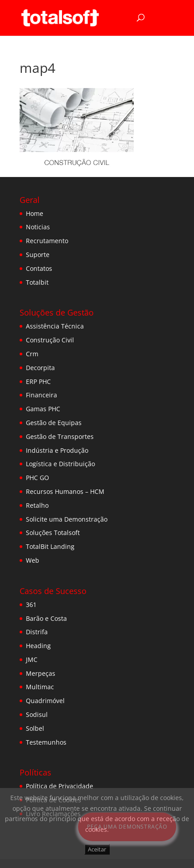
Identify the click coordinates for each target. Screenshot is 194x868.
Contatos (39, 268)
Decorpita (40, 368)
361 (31, 605)
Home (35, 213)
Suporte (38, 255)
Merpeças (41, 673)
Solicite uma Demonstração (67, 519)
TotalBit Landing (50, 546)
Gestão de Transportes (60, 436)
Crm (32, 354)
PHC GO (37, 478)
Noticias (38, 227)
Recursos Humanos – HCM (65, 491)
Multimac (40, 687)
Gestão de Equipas (54, 423)
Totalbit (37, 282)
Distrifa (37, 632)
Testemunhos (46, 742)
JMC (32, 659)
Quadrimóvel (45, 701)
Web (33, 560)
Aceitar (97, 849)
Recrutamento (47, 241)
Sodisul (37, 714)
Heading (38, 646)
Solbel (35, 728)
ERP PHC (38, 381)
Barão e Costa (46, 618)
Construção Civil (50, 340)
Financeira (41, 395)
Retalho (37, 505)
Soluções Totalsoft (53, 533)
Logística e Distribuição (60, 464)
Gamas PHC (43, 409)
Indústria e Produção (57, 450)
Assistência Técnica (55, 326)
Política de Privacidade (60, 786)
